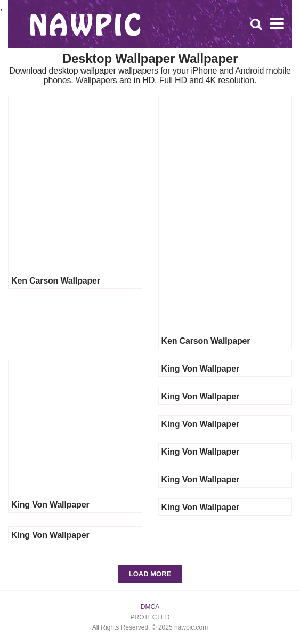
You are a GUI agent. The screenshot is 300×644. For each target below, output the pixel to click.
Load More (150, 574)
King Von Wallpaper (50, 505)
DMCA (150, 607)
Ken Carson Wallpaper (56, 281)
